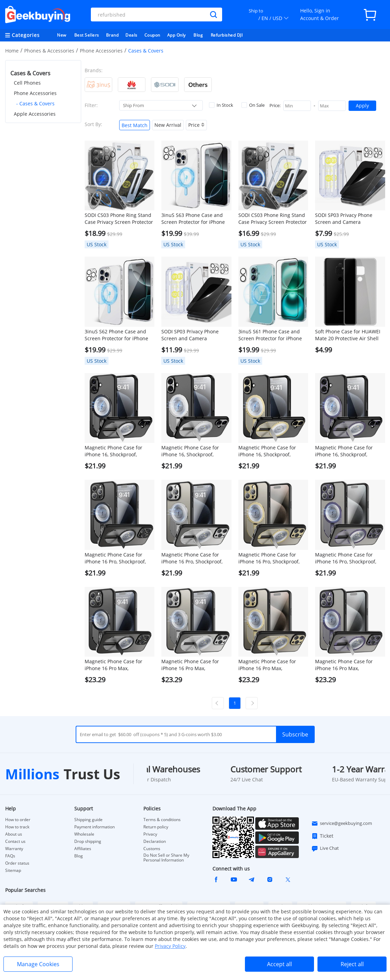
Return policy (156, 827)
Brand (112, 35)
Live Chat (325, 848)
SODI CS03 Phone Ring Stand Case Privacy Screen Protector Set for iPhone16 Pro (119, 219)
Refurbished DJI (227, 35)
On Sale (253, 105)
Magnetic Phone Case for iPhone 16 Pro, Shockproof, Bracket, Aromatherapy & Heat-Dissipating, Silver (192, 558)
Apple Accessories (35, 114)
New (62, 35)
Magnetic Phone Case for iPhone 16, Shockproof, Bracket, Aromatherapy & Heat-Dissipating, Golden (267, 451)
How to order (18, 820)
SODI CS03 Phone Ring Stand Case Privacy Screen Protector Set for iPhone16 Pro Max (273, 219)
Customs (152, 849)
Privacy (150, 834)
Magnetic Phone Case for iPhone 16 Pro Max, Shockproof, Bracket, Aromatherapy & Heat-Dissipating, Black (113, 665)
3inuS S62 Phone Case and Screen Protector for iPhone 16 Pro (116, 335)
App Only (177, 35)
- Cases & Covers (35, 103)
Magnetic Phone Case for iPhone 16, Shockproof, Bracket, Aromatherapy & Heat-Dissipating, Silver (190, 451)
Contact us (15, 841)
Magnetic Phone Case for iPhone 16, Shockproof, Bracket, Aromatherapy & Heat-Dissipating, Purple (344, 451)
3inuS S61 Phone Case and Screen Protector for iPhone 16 (270, 335)
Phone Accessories (101, 51)
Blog (198, 35)
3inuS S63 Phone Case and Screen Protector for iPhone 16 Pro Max (193, 219)
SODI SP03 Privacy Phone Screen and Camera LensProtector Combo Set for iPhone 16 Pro (194, 335)
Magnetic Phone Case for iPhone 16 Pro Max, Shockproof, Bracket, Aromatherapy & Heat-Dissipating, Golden (267, 665)
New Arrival (168, 125)
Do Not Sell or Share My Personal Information (166, 858)
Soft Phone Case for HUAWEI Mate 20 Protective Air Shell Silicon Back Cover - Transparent (348, 335)
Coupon (152, 35)
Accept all (279, 964)
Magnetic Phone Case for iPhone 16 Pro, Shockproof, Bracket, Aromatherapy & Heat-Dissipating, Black (115, 558)
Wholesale (84, 834)
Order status (17, 863)
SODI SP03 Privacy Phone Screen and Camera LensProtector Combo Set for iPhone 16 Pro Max (348, 219)
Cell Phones (27, 83)
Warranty (14, 849)
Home (12, 51)
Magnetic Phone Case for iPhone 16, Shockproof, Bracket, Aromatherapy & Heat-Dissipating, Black (113, 451)
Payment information (94, 827)
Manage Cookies (38, 964)
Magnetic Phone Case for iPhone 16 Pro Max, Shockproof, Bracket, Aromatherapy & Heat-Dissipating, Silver (190, 665)
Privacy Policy (170, 946)
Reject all (352, 964)
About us (14, 834)
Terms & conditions (162, 820)
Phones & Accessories (49, 51)
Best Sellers (87, 35)
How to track (17, 827)
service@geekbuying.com (342, 824)
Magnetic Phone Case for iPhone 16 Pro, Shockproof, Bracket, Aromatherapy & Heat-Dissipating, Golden (269, 558)
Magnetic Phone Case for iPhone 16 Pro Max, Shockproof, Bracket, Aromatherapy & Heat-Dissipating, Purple (344, 665)
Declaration (155, 841)
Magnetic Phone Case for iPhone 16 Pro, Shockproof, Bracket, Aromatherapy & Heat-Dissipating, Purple (346, 558)
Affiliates (83, 849)
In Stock (221, 105)
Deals (131, 35)
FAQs (10, 856)
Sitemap (13, 870)
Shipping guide (88, 820)
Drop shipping (88, 841)
